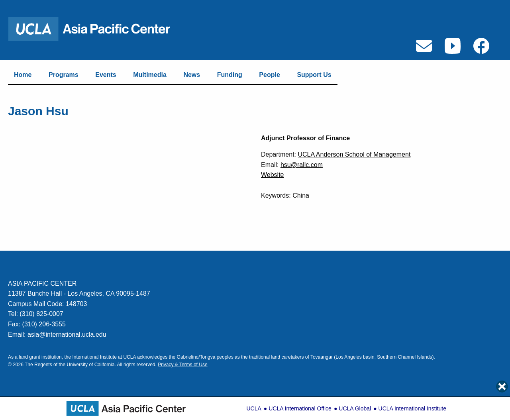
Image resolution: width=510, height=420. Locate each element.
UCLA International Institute (412, 408)
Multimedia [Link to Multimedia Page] (150, 75)
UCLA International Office (300, 408)
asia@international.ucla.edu (67, 335)
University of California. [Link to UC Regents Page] (91, 365)
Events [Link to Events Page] (106, 75)
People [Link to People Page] (269, 75)
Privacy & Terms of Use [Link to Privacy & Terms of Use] (182, 365)
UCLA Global (355, 408)
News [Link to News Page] (192, 75)
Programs (64, 75)
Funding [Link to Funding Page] (230, 75)
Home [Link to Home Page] (23, 75)
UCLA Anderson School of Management (354, 154)
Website (273, 175)
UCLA (254, 408)
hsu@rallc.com (302, 165)
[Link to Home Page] (94, 28)
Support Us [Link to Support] (314, 75)
